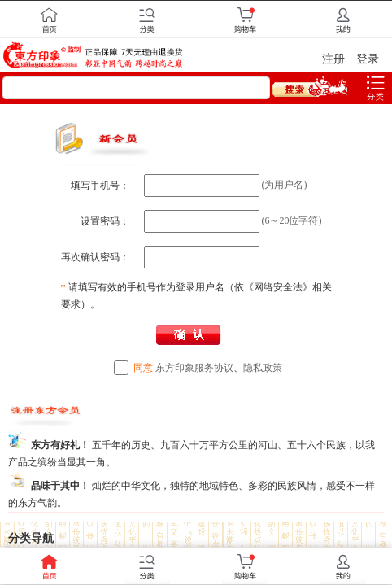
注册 (333, 59)
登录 (368, 59)
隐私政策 (263, 368)
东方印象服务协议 (194, 368)
